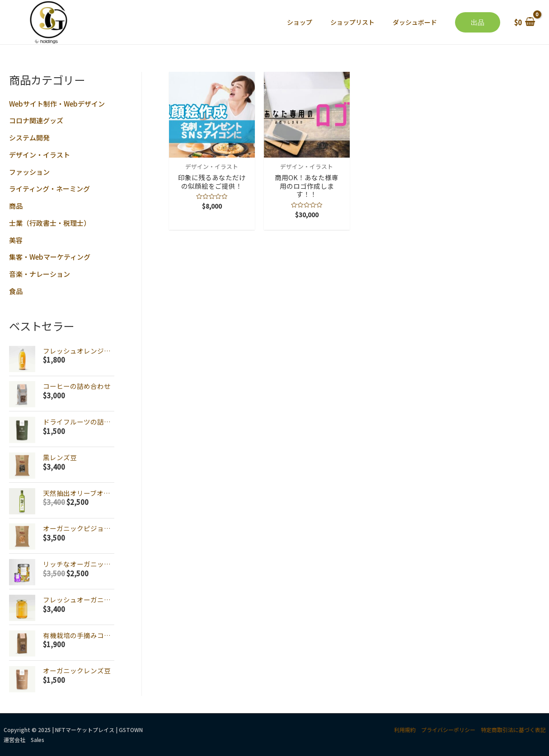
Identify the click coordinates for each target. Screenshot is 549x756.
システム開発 (29, 138)
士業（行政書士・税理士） (50, 223)
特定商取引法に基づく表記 (513, 730)
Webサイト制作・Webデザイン (57, 104)
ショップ (300, 22)
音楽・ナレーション (40, 274)
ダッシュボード (415, 22)
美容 (16, 240)
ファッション (29, 172)
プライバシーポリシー (448, 730)
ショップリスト (352, 22)
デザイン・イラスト (40, 155)
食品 (16, 291)
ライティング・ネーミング (49, 189)
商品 (16, 206)
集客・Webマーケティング (50, 257)
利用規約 (405, 730)
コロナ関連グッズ (36, 120)
